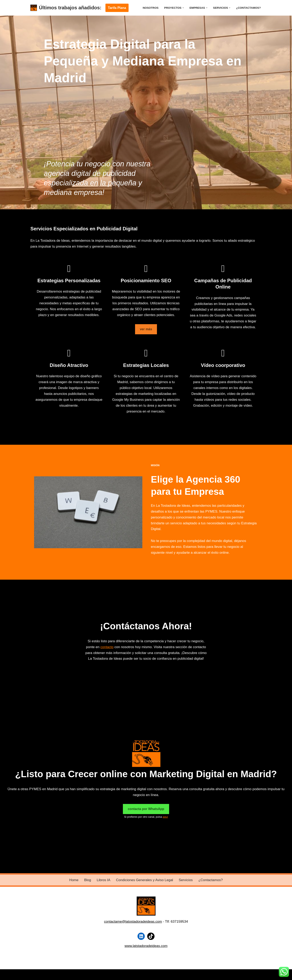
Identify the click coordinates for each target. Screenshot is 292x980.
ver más (146, 329)
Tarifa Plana (117, 8)
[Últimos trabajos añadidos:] (66, 8)
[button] (183, 8)
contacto (107, 647)
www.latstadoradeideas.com (146, 946)
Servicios (186, 880)
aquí (165, 817)
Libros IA (104, 880)
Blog (88, 880)
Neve (34, 974)
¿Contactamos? (248, 8)
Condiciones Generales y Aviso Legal (144, 880)
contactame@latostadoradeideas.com (133, 922)
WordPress (80, 974)
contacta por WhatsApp (146, 809)
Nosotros (151, 8)
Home (74, 880)
